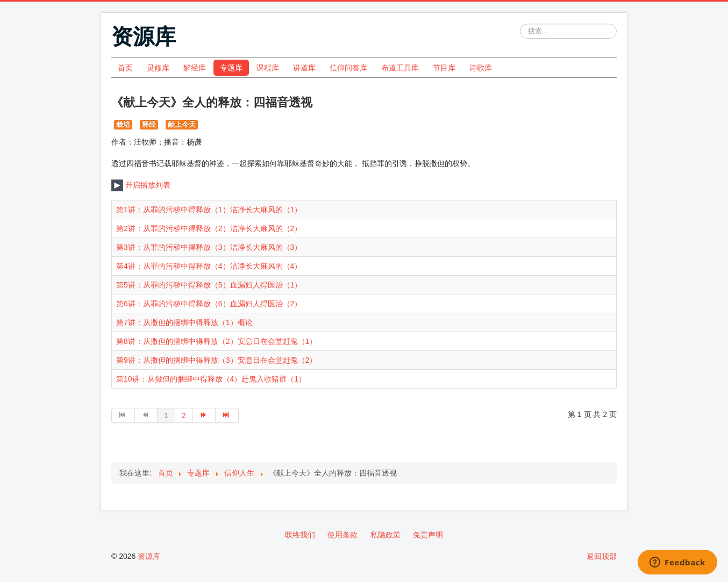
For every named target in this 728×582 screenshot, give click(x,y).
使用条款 (342, 535)
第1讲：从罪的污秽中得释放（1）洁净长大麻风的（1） (209, 210)
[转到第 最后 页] (227, 415)
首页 (125, 68)
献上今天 (182, 124)
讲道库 (304, 68)
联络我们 (300, 535)
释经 (149, 124)
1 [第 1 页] (166, 415)
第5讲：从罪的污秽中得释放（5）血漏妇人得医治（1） (209, 285)
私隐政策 (386, 535)
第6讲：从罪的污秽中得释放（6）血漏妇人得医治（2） (209, 304)
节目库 (444, 68)
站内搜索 (520, 24)
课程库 (268, 68)
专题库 (231, 68)
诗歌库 (481, 68)
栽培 (123, 124)
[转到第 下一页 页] (205, 415)
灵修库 (158, 68)
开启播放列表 (141, 185)
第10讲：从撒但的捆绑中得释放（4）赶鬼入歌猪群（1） (211, 379)
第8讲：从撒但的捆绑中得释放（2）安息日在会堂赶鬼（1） (216, 341)
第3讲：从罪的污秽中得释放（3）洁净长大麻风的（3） (209, 247)
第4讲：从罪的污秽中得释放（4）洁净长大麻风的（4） (209, 266)
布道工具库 (400, 68)
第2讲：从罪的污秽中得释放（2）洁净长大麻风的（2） (209, 228)
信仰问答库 (348, 68)
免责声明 (428, 535)
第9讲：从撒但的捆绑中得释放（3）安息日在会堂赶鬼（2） (216, 360)
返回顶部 (602, 556)
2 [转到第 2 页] (184, 415)
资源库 (149, 556)
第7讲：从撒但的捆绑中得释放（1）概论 (184, 322)
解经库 (195, 68)
